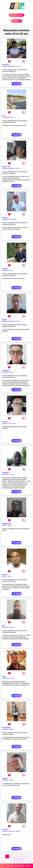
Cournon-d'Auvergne (8, 831)
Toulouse (5, 780)
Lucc (4, 116)
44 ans (18, 831)
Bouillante (5, 474)
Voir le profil (16, 84)
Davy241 (5, 575)
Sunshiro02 (6, 371)
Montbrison (6, 678)
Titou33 (5, 218)
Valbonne (5, 729)
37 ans (18, 168)
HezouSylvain (6, 728)
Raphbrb (5, 779)
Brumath (5, 270)
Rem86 (4, 320)
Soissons (5, 372)
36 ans (12, 117)
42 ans (11, 270)
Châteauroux (6, 423)
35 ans (10, 525)
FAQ (8, 866)
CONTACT (29, 866)
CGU (12, 866)
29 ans (11, 780)
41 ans (13, 423)
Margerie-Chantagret (9, 321)
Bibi (3, 626)
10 (22, 860)
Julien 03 (5, 830)
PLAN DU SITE (20, 866)
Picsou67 (5, 269)
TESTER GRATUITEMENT (16, 15)
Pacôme (5, 422)
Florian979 (6, 65)
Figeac (4, 576)
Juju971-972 (6, 167)
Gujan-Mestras (7, 219)
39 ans (18, 321)
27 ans (19, 66)
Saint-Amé (5, 627)
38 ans (15, 219)
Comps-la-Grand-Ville (9, 66)
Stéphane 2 (6, 473)
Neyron (4, 525)
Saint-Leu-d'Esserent (9, 168)
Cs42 (4, 677)
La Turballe (6, 117)
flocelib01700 (7, 524)
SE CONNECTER (16, 21)
